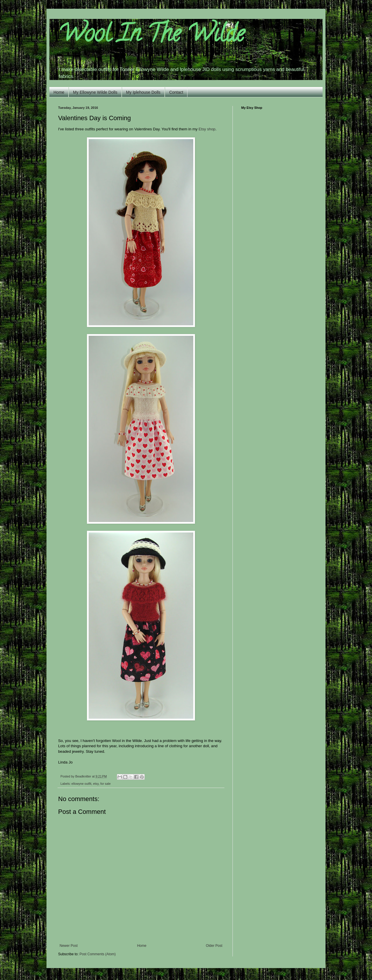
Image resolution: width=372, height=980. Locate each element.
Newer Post (69, 946)
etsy (96, 784)
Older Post (214, 946)
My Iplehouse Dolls (143, 92)
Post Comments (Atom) (98, 954)
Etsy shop (207, 129)
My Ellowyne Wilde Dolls (95, 92)
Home (59, 92)
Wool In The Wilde (151, 36)
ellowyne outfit (81, 784)
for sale (105, 784)
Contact (176, 92)
